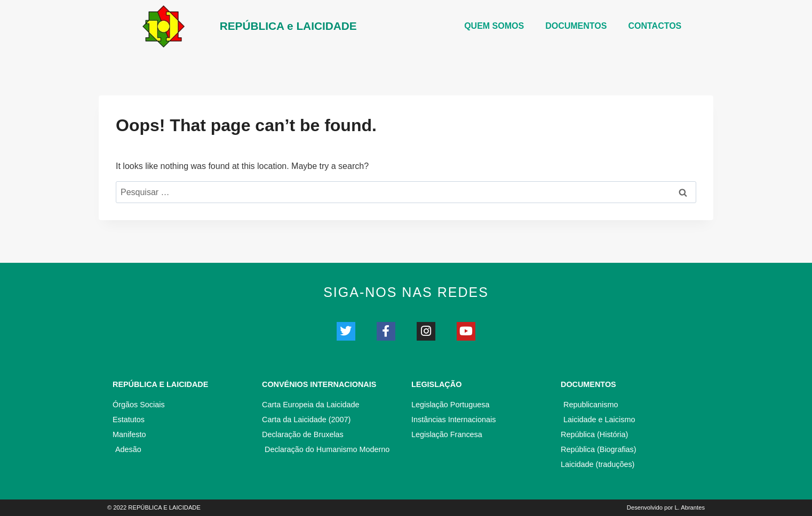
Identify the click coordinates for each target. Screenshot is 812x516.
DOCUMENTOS (576, 26)
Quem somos (494, 26)
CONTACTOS (655, 26)
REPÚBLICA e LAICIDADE (288, 26)
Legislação (436, 384)
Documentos (588, 384)
